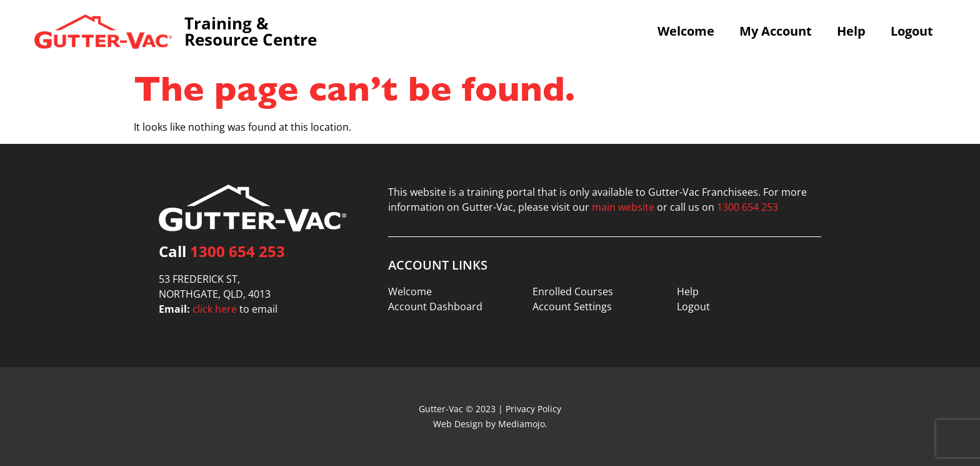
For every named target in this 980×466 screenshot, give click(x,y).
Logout (912, 31)
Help (851, 31)
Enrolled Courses (573, 291)
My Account (776, 31)
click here (215, 309)
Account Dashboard (435, 306)
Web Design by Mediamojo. (490, 424)
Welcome (686, 31)
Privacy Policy (533, 409)
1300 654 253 (237, 251)
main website (623, 207)
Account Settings (572, 306)
